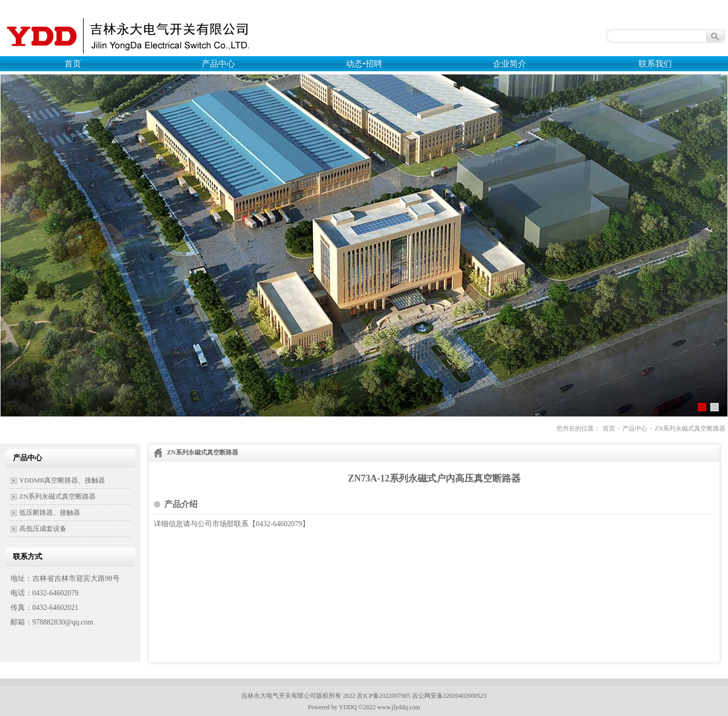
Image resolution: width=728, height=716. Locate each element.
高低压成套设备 (43, 529)
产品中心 (218, 64)
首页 (73, 64)
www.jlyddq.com (399, 707)
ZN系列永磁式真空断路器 (690, 428)
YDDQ (348, 707)
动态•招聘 (364, 64)
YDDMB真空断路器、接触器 (62, 480)
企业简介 (510, 64)
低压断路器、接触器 (50, 512)
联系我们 (655, 64)
